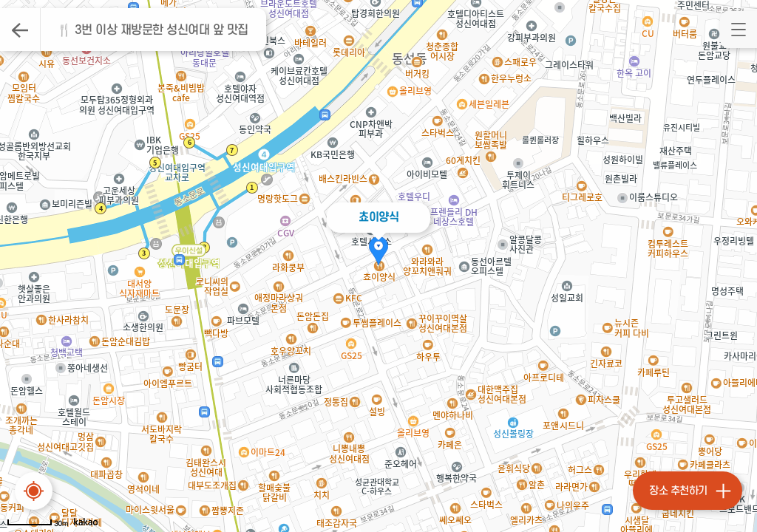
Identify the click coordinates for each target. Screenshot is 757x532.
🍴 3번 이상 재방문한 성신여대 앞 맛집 (153, 30)
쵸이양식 (378, 217)
